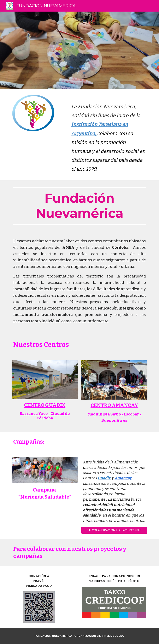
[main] (108, 135)
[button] (114, 530)
